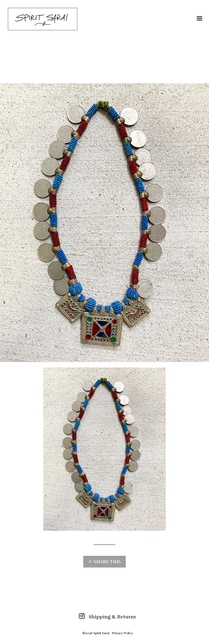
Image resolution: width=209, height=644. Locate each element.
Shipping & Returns (112, 617)
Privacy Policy (122, 633)
